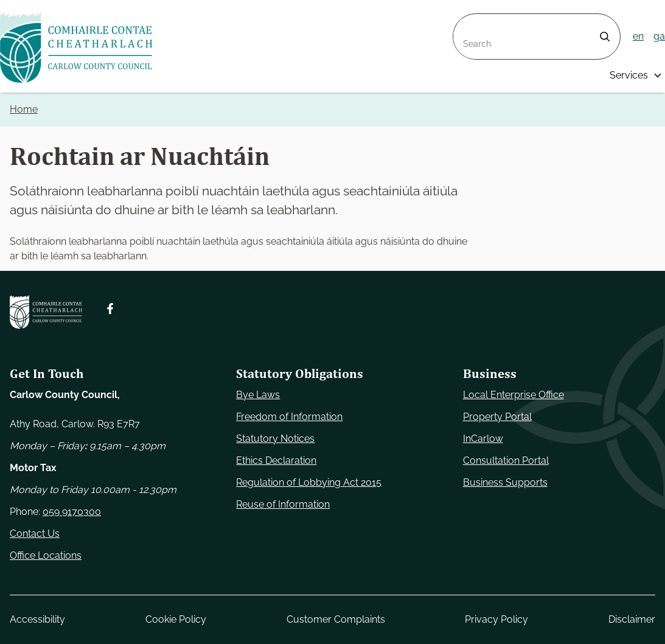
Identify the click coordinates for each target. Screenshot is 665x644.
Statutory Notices (275, 439)
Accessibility (37, 619)
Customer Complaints (336, 619)
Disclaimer (632, 619)
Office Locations (46, 555)
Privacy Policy (496, 619)
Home (24, 109)
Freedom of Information (289, 417)
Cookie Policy (176, 619)
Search (469, 21)
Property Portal (497, 417)
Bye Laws (258, 395)
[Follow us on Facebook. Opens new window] (110, 309)
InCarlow (483, 439)
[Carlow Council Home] (46, 312)
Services (629, 75)
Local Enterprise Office (514, 395)
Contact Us (35, 534)
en (638, 36)
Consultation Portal (506, 460)
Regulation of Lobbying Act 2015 (309, 482)
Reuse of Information (283, 504)
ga (659, 36)
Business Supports (505, 482)
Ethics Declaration (276, 460)
